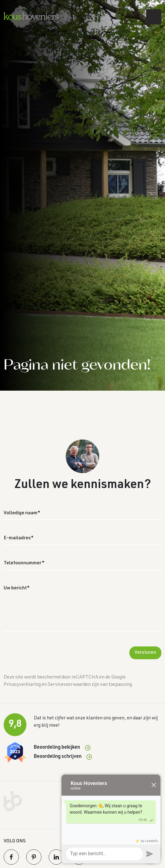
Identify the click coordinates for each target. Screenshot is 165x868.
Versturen (145, 653)
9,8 (15, 725)
